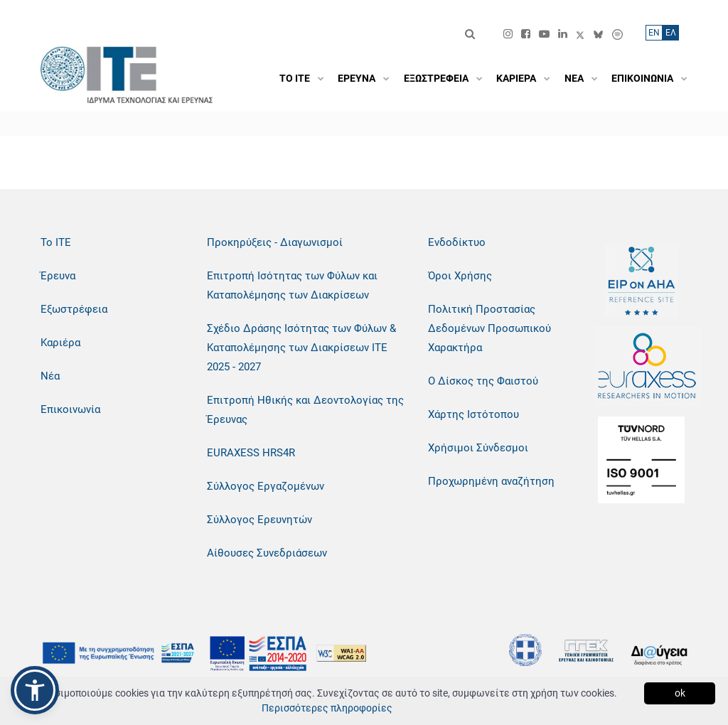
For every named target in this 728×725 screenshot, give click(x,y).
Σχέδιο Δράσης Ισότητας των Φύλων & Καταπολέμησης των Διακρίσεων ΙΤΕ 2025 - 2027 (301, 348)
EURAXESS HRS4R (251, 453)
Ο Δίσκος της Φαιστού (483, 381)
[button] (35, 690)
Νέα (50, 376)
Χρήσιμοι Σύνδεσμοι (478, 448)
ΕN (654, 33)
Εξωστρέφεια (74, 309)
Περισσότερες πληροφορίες (327, 708)
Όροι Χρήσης (460, 276)
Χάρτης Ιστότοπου (473, 414)
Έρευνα (58, 276)
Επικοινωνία (70, 409)
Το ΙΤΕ (56, 242)
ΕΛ (671, 33)
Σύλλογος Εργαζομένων (266, 486)
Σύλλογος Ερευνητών (259, 520)
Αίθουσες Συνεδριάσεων (267, 553)
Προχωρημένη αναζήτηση (491, 481)
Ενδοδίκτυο (457, 242)
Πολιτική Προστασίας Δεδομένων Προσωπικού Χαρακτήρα (489, 328)
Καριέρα (60, 343)
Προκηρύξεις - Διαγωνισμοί (275, 242)
